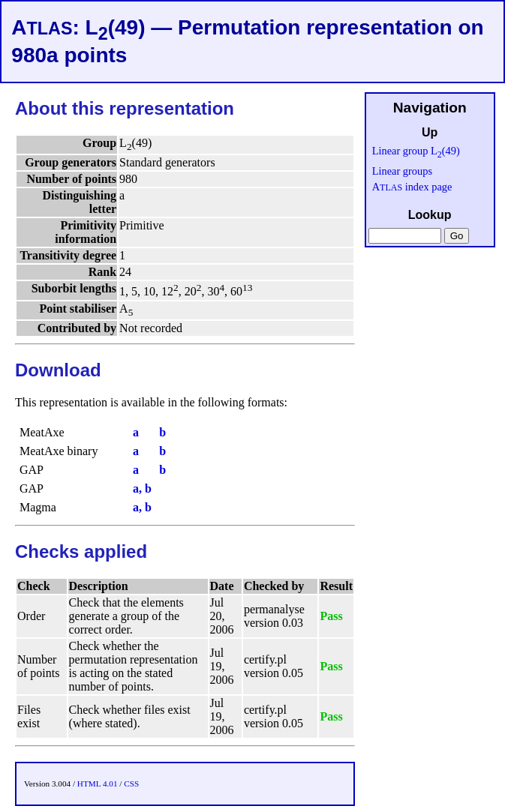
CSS (131, 784)
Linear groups (402, 171)
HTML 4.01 (98, 784)
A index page (412, 187)
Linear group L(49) (416, 151)
